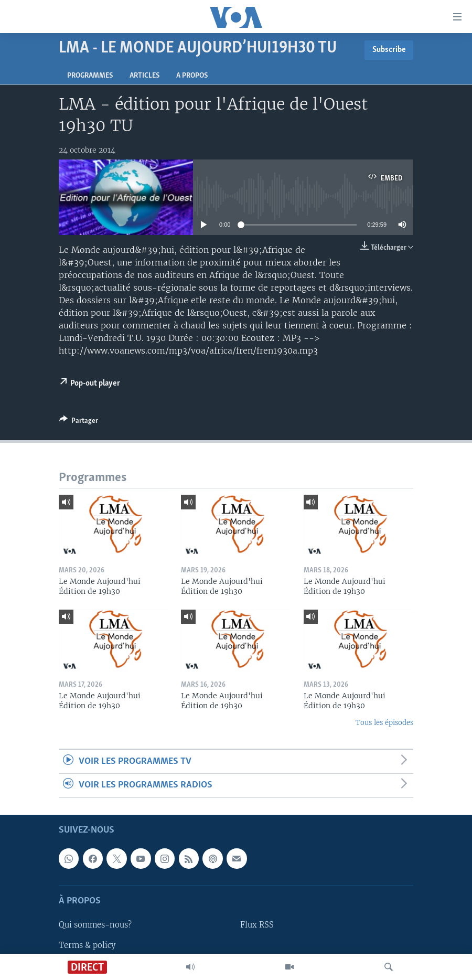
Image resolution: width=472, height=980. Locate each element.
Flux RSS (257, 925)
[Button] (79, 422)
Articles (144, 76)
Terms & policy (87, 945)
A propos (192, 76)
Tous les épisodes (384, 723)
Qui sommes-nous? (95, 925)
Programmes (90, 76)
